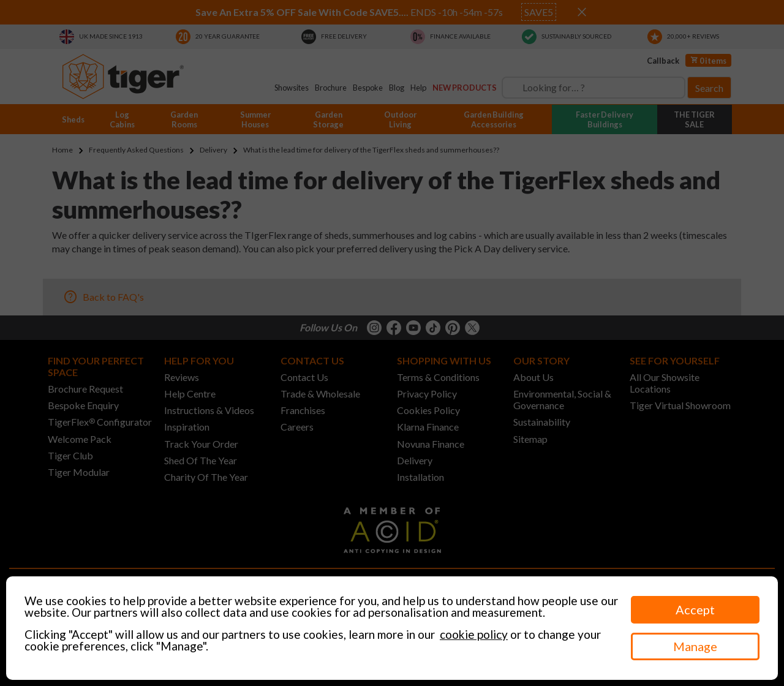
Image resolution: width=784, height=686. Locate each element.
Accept (695, 609)
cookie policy (474, 634)
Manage (695, 646)
